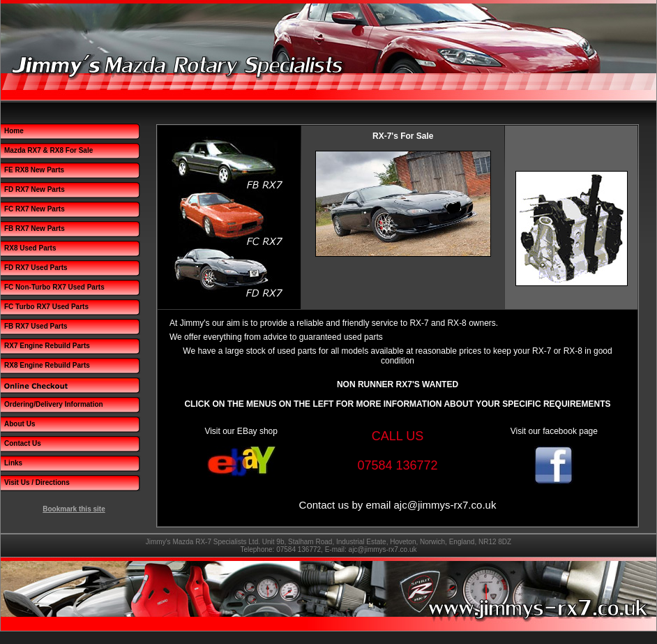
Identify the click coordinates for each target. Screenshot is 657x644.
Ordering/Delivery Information (54, 404)
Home (14, 131)
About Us (20, 424)
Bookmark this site (74, 509)
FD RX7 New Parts (35, 189)
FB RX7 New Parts (35, 229)
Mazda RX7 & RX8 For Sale (48, 150)
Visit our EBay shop (241, 431)
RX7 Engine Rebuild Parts (47, 346)
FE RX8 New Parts (34, 170)
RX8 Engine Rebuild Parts (47, 365)
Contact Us (23, 443)
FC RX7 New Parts (35, 209)
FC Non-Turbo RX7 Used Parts (54, 287)
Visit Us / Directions (37, 482)
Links (13, 463)
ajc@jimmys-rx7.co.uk (445, 505)
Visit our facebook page (554, 431)
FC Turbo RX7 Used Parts (46, 307)
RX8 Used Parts (30, 248)
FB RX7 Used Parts (36, 326)
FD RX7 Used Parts (36, 268)
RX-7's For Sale (403, 136)
